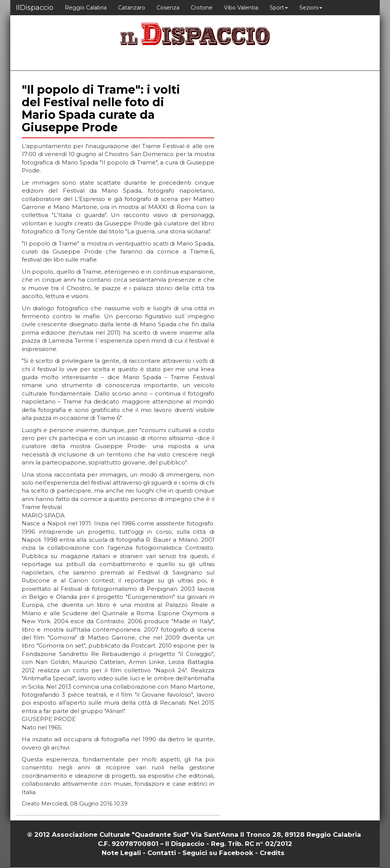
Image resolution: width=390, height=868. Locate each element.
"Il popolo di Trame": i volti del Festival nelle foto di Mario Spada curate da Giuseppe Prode (101, 108)
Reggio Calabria (86, 8)
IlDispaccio (35, 8)
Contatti (162, 853)
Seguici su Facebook (218, 853)
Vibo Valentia (241, 8)
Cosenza (168, 8)
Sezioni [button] (311, 8)
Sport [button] (279, 8)
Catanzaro (132, 8)
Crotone (202, 8)
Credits (272, 853)
